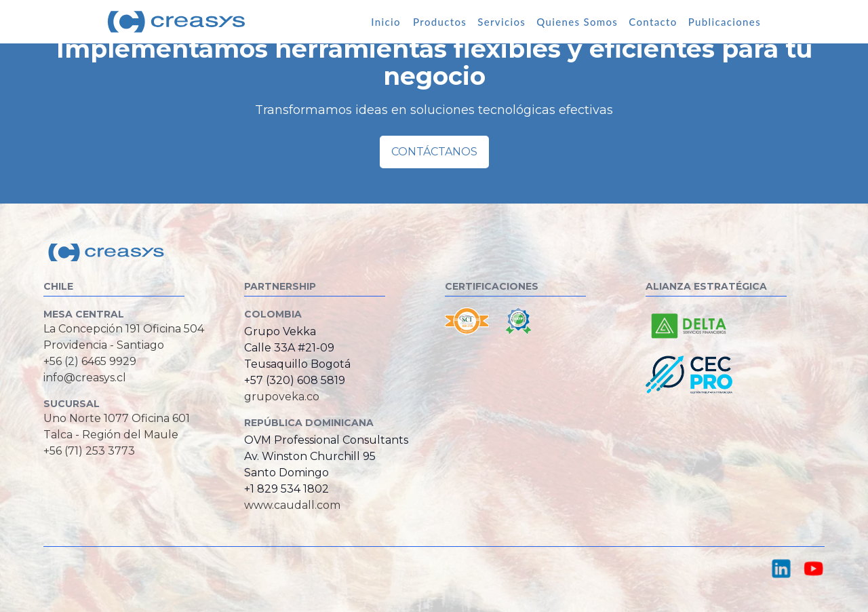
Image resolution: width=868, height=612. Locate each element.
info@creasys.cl (85, 378)
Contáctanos (434, 152)
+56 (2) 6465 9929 (90, 361)
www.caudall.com (292, 505)
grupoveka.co (282, 397)
